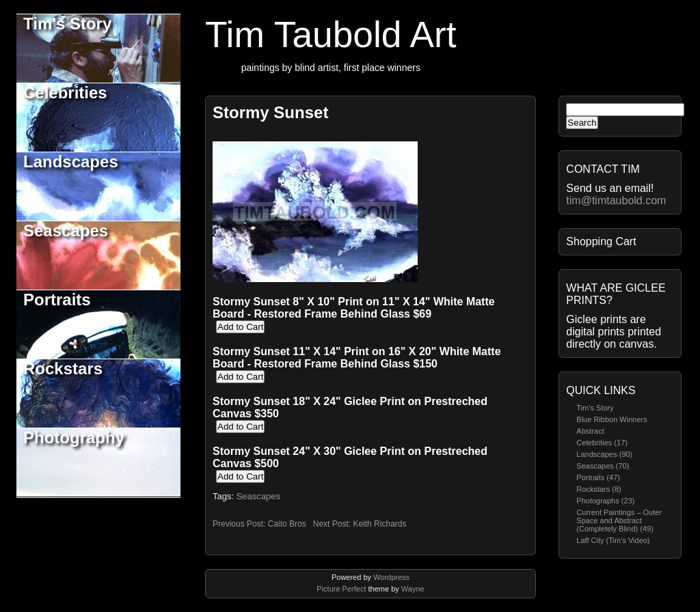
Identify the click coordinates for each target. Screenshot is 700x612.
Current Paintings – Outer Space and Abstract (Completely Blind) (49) (619, 520)
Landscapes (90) (604, 454)
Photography (74, 437)
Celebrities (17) (602, 443)
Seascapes (66, 231)
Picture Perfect (341, 589)
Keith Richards (379, 524)
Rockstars (63, 368)
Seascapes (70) (603, 466)
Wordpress (391, 577)
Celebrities (65, 93)
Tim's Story (67, 24)
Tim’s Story (595, 408)
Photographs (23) (605, 501)
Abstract (590, 431)
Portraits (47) (598, 477)
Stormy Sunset (270, 112)
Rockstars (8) (598, 489)
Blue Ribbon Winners (611, 419)
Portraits (57, 300)
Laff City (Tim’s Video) (613, 540)
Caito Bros (287, 524)
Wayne (413, 589)
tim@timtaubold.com (616, 200)
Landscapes (71, 162)
